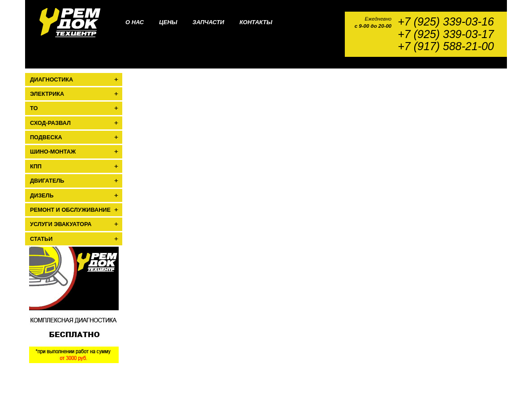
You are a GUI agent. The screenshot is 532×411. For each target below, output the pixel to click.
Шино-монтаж (53, 152)
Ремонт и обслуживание (70, 210)
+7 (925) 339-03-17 (446, 34)
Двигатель (47, 181)
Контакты (256, 22)
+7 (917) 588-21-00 (446, 46)
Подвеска (46, 137)
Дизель (42, 196)
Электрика (47, 94)
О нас (135, 22)
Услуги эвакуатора (61, 224)
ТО (34, 108)
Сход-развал (50, 123)
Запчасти (208, 22)
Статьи (41, 239)
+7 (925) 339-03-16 (446, 22)
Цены (168, 22)
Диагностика (51, 80)
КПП (36, 167)
